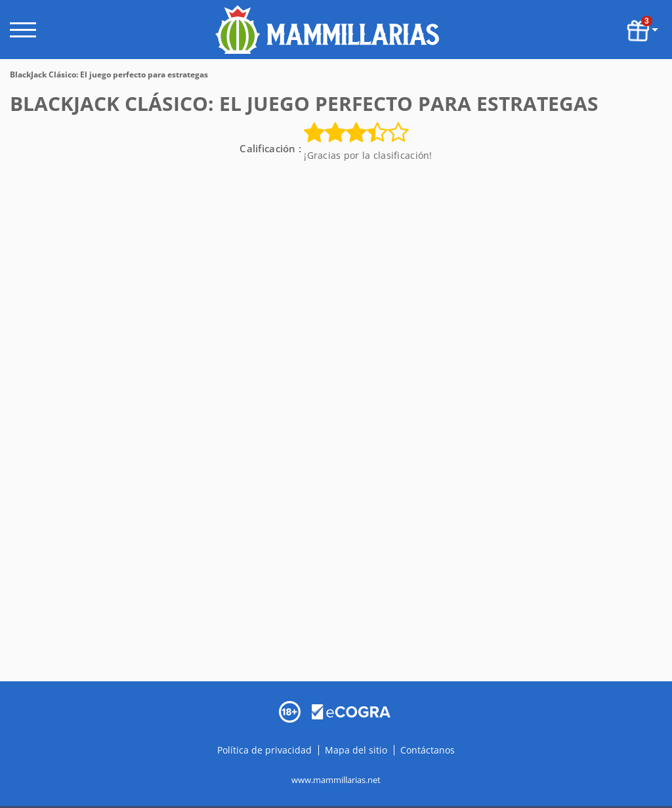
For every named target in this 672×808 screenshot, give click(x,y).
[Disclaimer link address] (351, 711)
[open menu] (23, 30)
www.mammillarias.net (336, 779)
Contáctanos (428, 749)
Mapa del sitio (356, 749)
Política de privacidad (266, 749)
